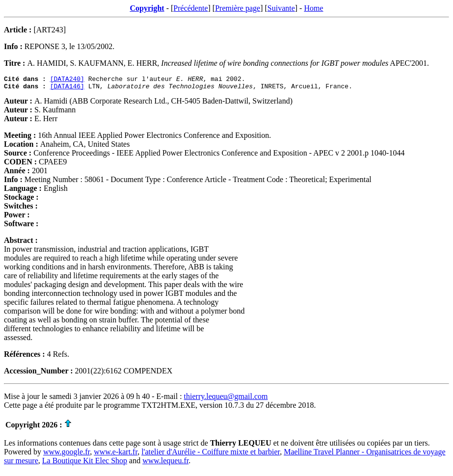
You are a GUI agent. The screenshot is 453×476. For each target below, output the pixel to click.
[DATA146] (67, 89)
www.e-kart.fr (116, 455)
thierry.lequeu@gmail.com (226, 399)
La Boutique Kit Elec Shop (85, 463)
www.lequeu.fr (165, 463)
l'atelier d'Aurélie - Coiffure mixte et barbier (211, 455)
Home (313, 8)
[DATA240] (67, 80)
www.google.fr (67, 455)
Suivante (281, 8)
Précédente (190, 8)
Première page (238, 8)
